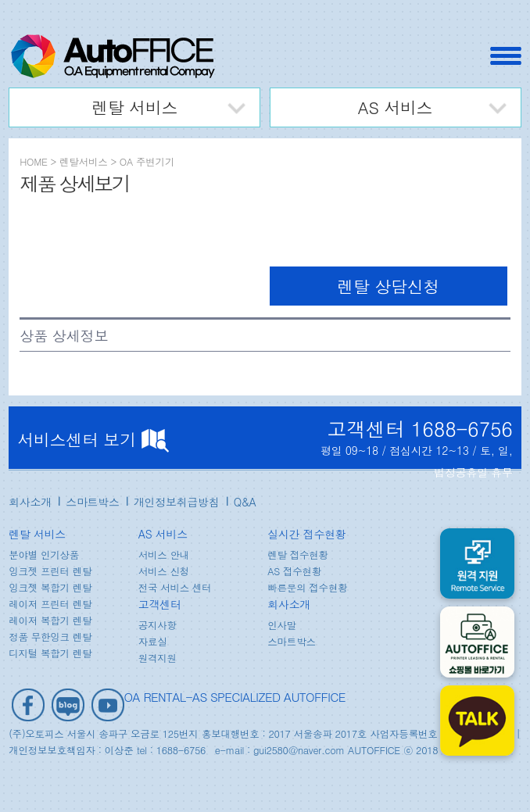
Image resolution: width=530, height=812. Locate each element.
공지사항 (158, 625)
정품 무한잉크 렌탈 (50, 637)
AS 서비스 (396, 107)
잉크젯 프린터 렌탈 (50, 571)
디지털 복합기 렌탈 (50, 653)
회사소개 (30, 502)
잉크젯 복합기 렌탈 (50, 588)
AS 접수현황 (294, 571)
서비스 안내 (164, 555)
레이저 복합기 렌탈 (50, 621)
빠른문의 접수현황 (307, 588)
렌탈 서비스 (134, 107)
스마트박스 (93, 502)
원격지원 (158, 658)
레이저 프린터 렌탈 (50, 604)
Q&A (245, 502)
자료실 (153, 642)
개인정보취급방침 (177, 502)
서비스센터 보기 (93, 439)
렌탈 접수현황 (298, 555)
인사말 (282, 625)
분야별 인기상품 (44, 555)
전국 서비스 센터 (175, 588)
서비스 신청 (164, 571)
